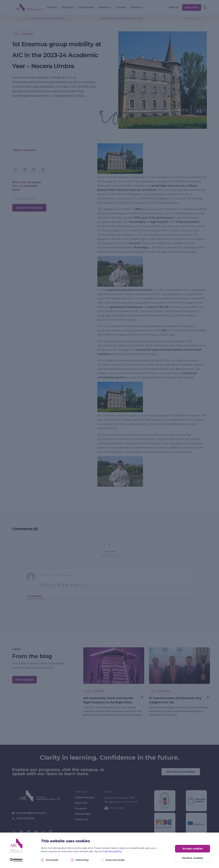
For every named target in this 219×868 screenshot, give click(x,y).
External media (115, 860)
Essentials (52, 860)
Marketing (82, 860)
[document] (109, 434)
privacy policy (113, 851)
